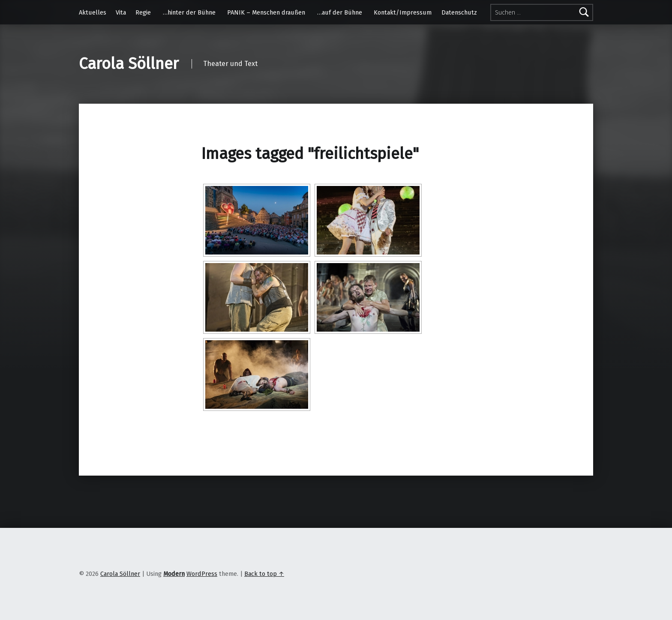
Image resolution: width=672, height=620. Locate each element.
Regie (143, 12)
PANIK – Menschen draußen (266, 12)
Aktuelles (93, 12)
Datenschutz (459, 12)
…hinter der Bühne (189, 12)
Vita (121, 12)
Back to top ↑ (264, 574)
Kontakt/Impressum (403, 12)
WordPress (202, 574)
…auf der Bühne (340, 12)
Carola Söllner (129, 64)
